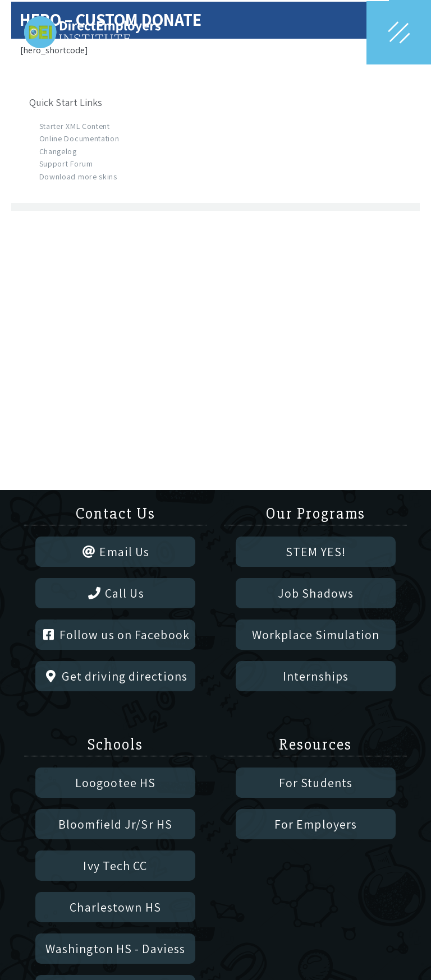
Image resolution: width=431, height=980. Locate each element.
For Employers (316, 824)
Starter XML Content (75, 126)
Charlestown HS (115, 907)
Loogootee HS (115, 783)
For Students (316, 783)
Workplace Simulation (316, 635)
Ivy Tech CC (115, 866)
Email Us (115, 552)
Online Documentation (79, 138)
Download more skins (78, 177)
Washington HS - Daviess (115, 949)
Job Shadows (316, 593)
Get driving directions (115, 676)
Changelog (58, 151)
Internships (316, 676)
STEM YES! (316, 552)
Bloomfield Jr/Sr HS (115, 824)
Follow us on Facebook (115, 635)
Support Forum (66, 164)
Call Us (115, 593)
